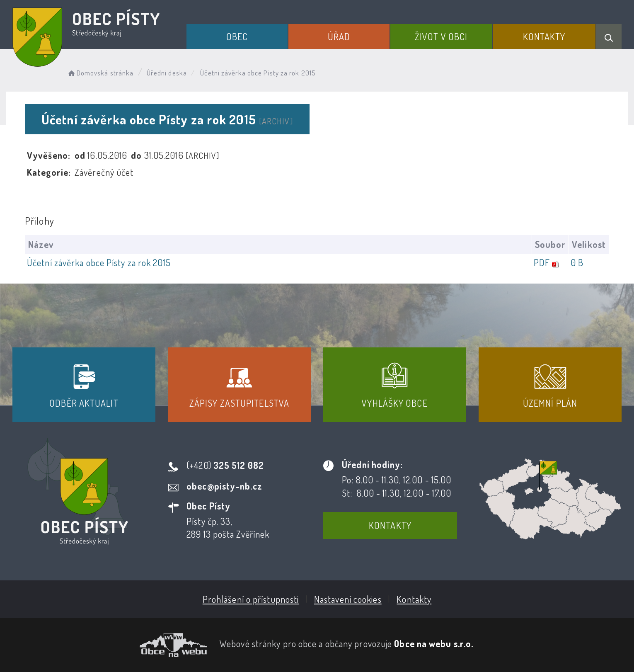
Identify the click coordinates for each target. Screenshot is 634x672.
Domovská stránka (100, 73)
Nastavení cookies (348, 599)
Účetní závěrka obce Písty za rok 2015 (99, 262)
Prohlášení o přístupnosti (251, 599)
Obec (237, 36)
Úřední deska (167, 73)
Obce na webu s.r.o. (434, 643)
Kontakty (544, 36)
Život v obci (441, 36)
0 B (577, 262)
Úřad (339, 36)
